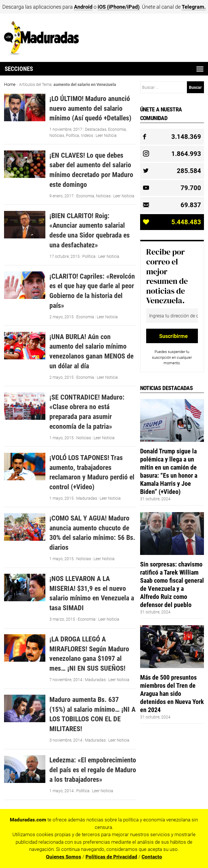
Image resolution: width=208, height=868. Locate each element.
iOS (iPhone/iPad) (119, 7)
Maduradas (87, 498)
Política (73, 135)
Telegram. (194, 7)
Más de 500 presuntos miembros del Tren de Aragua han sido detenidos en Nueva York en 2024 (172, 694)
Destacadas (96, 129)
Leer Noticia (106, 135)
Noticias (57, 135)
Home (10, 84)
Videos (87, 135)
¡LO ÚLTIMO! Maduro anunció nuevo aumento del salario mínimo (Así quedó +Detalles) (90, 108)
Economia (117, 129)
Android (83, 7)
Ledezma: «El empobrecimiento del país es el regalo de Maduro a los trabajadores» (93, 770)
